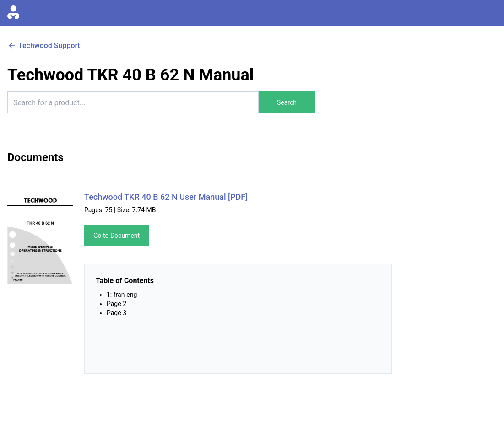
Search (287, 102)
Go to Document (117, 236)
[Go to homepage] (13, 13)
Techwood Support (44, 46)
